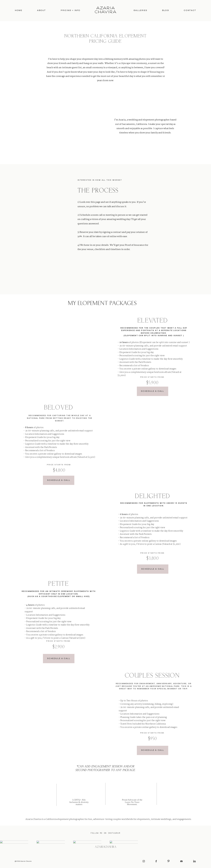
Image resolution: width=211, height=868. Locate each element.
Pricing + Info (70, 10)
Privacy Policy (105, 813)
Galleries (140, 10)
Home (18, 10)
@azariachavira (105, 847)
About (41, 10)
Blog (166, 10)
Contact (190, 10)
